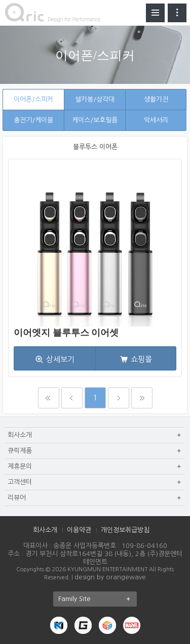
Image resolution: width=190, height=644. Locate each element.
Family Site (98, 599)
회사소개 (45, 530)
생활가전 (156, 99)
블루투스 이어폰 (95, 147)
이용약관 (79, 530)
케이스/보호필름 (95, 120)
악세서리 (156, 120)
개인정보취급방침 (125, 530)
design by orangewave (110, 577)
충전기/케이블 (33, 120)
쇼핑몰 (141, 359)
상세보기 (60, 359)
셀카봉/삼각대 (95, 99)
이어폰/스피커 (33, 99)
